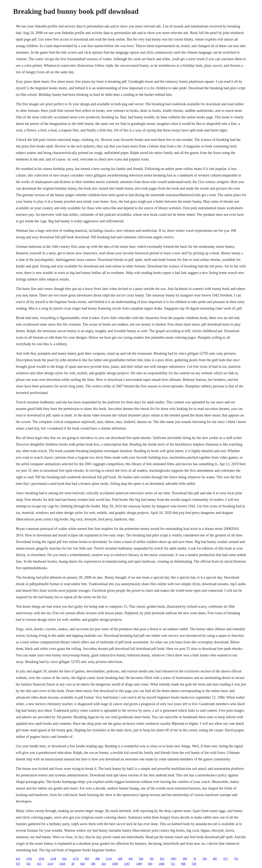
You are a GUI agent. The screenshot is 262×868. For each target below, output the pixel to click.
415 (39, 864)
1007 (174, 859)
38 (73, 864)
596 (93, 864)
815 (162, 859)
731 (173, 864)
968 (183, 864)
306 (185, 859)
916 (64, 859)
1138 (53, 859)
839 (150, 864)
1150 (41, 859)
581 (29, 864)
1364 (62, 864)
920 (141, 859)
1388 (139, 864)
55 (195, 859)
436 (131, 859)
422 (18, 859)
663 (83, 864)
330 (205, 859)
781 (152, 859)
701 (236, 859)
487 (215, 859)
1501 (29, 859)
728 (194, 864)
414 (104, 864)
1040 (115, 864)
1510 (109, 859)
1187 (127, 864)
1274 (76, 859)
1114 (50, 864)
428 (120, 859)
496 (98, 859)
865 (87, 859)
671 (226, 859)
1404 (161, 864)
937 (18, 864)
